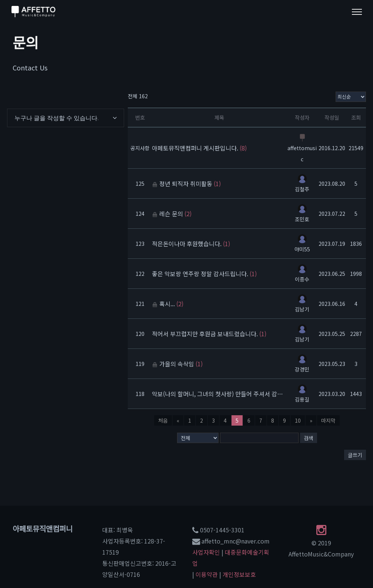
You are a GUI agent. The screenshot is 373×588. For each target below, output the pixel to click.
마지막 (328, 420)
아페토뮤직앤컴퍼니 (43, 528)
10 (298, 420)
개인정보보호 (239, 574)
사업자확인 (206, 552)
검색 (309, 438)
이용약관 (207, 574)
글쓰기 (355, 455)
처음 (163, 420)
